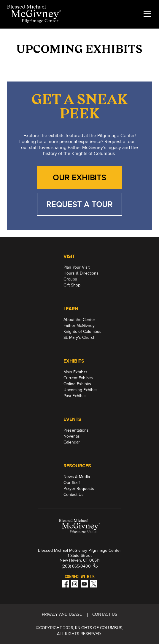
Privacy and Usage (62, 614)
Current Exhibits (78, 378)
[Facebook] (65, 584)
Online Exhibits (77, 384)
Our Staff (72, 482)
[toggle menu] (147, 14)
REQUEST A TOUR (79, 204)
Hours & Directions (81, 273)
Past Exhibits (75, 396)
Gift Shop (72, 285)
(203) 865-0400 (76, 566)
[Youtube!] (84, 584)
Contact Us (74, 494)
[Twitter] (94, 584)
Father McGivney (79, 325)
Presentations (76, 430)
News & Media (77, 477)
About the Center (79, 319)
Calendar (72, 442)
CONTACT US (105, 614)
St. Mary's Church (79, 337)
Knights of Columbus (82, 331)
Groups (70, 279)
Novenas (72, 436)
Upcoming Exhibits (81, 390)
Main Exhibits (75, 372)
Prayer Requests (79, 488)
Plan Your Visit (77, 267)
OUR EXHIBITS (79, 177)
